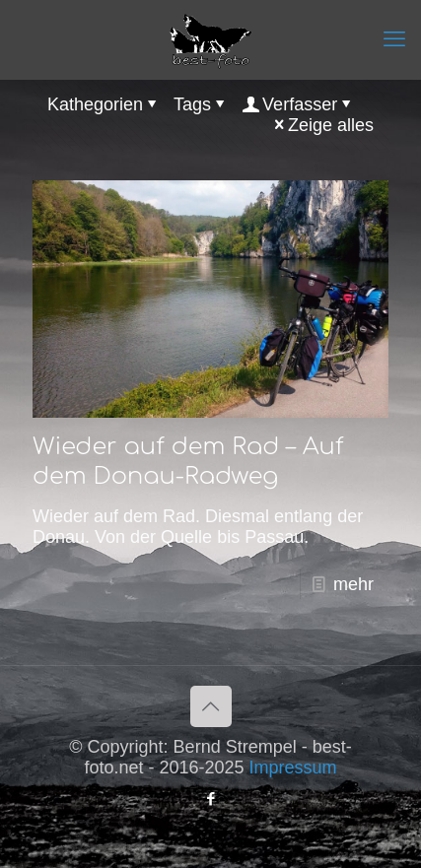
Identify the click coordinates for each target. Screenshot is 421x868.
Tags (201, 104)
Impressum (293, 768)
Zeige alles (322, 125)
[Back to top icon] (211, 706)
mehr (353, 584)
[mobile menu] (394, 39)
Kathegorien (104, 104)
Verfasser (298, 104)
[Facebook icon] (210, 799)
